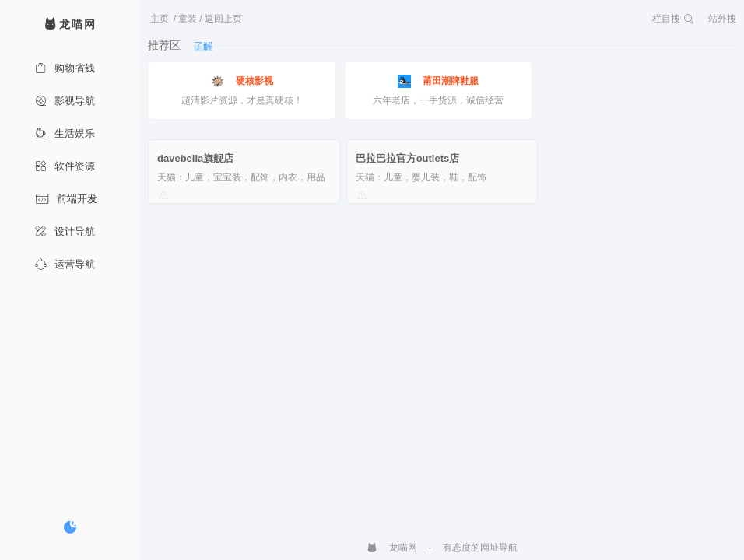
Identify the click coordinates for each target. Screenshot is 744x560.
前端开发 (66, 199)
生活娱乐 (65, 133)
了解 (203, 46)
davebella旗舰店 (195, 158)
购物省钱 (65, 68)
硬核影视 (242, 81)
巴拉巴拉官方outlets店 (408, 158)
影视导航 (65, 101)
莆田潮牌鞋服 (438, 81)
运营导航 (65, 264)
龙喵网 (392, 548)
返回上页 (223, 19)
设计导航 (65, 231)
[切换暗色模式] (70, 527)
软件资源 (65, 166)
